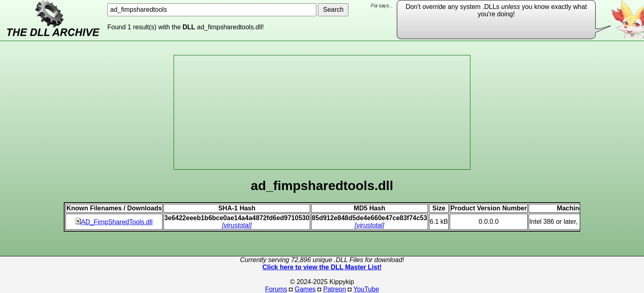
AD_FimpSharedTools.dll (114, 222)
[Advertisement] (322, 112)
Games (305, 289)
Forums (276, 289)
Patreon (335, 289)
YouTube (366, 289)
